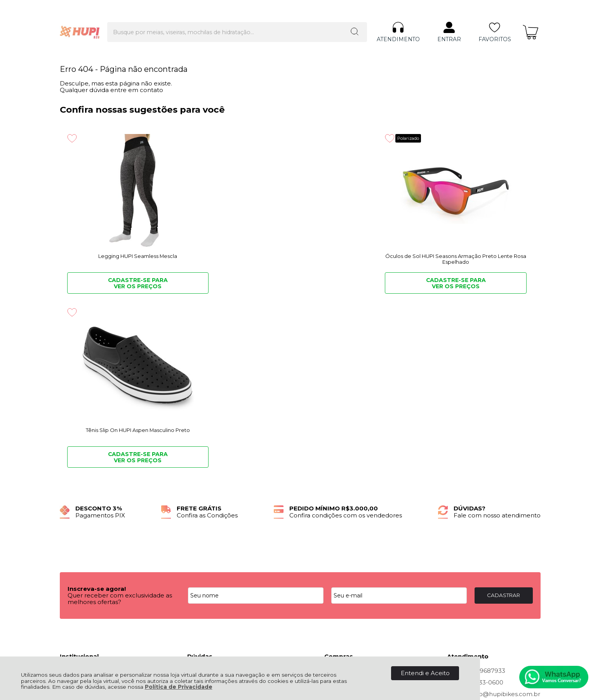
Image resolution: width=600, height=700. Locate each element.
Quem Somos (80, 497)
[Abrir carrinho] (530, 19)
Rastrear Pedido (348, 514)
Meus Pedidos (345, 497)
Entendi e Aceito (425, 673)
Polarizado (271, 138)
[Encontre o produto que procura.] (322, 19)
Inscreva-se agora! (97, 415)
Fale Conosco (80, 523)
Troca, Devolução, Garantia (226, 497)
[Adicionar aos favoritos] (72, 138)
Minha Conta (343, 505)
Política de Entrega (88, 514)
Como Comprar (210, 505)
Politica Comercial (214, 514)
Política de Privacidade (179, 687)
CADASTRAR (503, 421)
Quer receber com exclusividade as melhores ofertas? (120, 425)
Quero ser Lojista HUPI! (94, 531)
